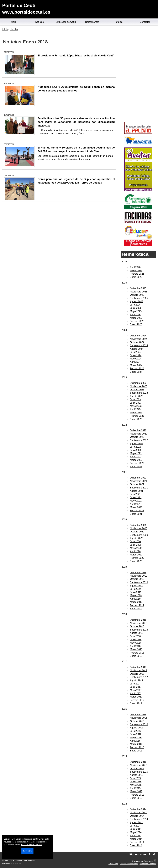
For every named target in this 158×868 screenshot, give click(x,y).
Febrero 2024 (137, 368)
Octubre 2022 (137, 437)
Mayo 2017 (136, 690)
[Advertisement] (138, 74)
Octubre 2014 (137, 816)
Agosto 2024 (137, 349)
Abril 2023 (135, 409)
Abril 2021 (135, 504)
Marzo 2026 (136, 271)
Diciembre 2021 (138, 478)
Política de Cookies (148, 864)
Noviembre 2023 (139, 386)
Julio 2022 (135, 447)
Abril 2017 (135, 693)
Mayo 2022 (136, 453)
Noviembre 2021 (139, 481)
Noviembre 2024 (139, 339)
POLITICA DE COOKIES (32, 845)
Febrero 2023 (137, 416)
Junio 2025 (136, 308)
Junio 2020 (136, 545)
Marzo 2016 (136, 744)
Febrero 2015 (137, 795)
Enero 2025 (136, 324)
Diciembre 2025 (138, 288)
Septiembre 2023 (139, 393)
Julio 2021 (135, 494)
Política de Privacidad (129, 864)
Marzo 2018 (136, 649)
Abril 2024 (135, 362)
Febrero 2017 (137, 700)
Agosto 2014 (137, 822)
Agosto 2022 (137, 444)
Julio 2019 (135, 589)
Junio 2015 (136, 782)
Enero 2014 (136, 845)
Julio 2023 (135, 399)
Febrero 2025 (137, 321)
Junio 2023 (136, 403)
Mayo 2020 (136, 548)
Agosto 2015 (137, 775)
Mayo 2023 (136, 406)
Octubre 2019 (137, 579)
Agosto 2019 (137, 586)
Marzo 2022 (136, 460)
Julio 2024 (135, 352)
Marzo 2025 (136, 318)
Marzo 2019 (136, 602)
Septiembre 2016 (139, 724)
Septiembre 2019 (139, 582)
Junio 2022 (136, 450)
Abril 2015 (135, 788)
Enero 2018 (136, 656)
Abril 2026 (135, 267)
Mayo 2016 (136, 738)
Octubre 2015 (137, 769)
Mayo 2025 (136, 311)
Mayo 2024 (136, 359)
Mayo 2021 (136, 501)
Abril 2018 (135, 646)
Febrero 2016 (137, 747)
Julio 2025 (135, 305)
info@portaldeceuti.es (11, 863)
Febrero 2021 (137, 511)
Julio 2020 (135, 541)
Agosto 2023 (137, 396)
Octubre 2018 (137, 626)
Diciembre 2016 (138, 715)
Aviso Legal (113, 864)
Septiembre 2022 (139, 440)
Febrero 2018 (137, 653)
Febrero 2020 (137, 558)
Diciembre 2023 (138, 383)
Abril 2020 (135, 551)
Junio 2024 (136, 355)
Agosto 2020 (137, 538)
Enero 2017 (136, 703)
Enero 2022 (136, 467)
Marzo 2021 (136, 507)
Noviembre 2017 (139, 670)
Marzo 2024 (136, 365)
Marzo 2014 (136, 839)
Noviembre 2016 (139, 718)
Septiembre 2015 (139, 772)
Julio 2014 (135, 826)
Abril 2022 (135, 457)
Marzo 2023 (136, 413)
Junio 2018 (136, 640)
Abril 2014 (135, 836)
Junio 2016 (136, 734)
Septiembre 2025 (139, 298)
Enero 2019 (136, 609)
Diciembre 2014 (138, 809)
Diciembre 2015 (138, 762)
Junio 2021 (136, 497)
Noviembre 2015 (139, 765)
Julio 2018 (135, 636)
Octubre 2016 (137, 721)
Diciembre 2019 (138, 573)
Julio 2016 (135, 731)
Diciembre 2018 (138, 620)
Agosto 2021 (137, 491)
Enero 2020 (136, 561)
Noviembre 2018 (139, 623)
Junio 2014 (136, 829)
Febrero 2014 (137, 842)
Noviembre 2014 (139, 813)
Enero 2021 (136, 514)
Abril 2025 (135, 315)
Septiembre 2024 (139, 345)
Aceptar (27, 851)
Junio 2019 (136, 592)
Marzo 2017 (136, 697)
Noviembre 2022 (139, 434)
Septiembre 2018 (139, 630)
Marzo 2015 (136, 791)
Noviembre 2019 (139, 576)
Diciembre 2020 (138, 525)
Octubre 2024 (137, 342)
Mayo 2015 (136, 785)
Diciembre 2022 (138, 430)
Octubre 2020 (137, 532)
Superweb (148, 861)
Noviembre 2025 (139, 292)
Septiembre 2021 (139, 488)
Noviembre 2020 (139, 528)
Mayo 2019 (136, 595)
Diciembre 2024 (138, 336)
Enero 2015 (136, 798)
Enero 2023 (136, 419)
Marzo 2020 (136, 555)
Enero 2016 (136, 751)
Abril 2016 (135, 741)
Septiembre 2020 (139, 535)
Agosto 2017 (137, 680)
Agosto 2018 (137, 633)
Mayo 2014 (136, 832)
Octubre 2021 (137, 484)
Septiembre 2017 (139, 677)
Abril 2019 (135, 599)
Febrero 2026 (137, 274)
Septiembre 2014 (139, 819)
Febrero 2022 (137, 463)
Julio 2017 (135, 684)
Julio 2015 (135, 778)
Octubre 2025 (137, 295)
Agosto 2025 (137, 301)
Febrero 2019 (137, 605)
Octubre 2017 (137, 674)
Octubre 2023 (137, 390)
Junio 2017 (136, 687)
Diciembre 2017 (138, 667)
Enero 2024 (136, 372)
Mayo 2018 (136, 643)
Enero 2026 (136, 277)
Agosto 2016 (137, 728)
